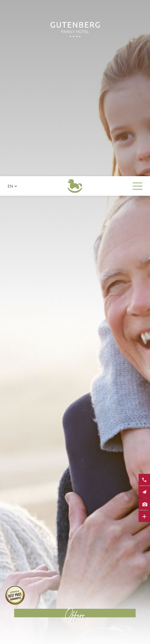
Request (38, 638)
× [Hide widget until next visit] (16, 613)
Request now (99, 581)
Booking (113, 638)
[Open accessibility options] (11, 618)
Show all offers (54, 581)
